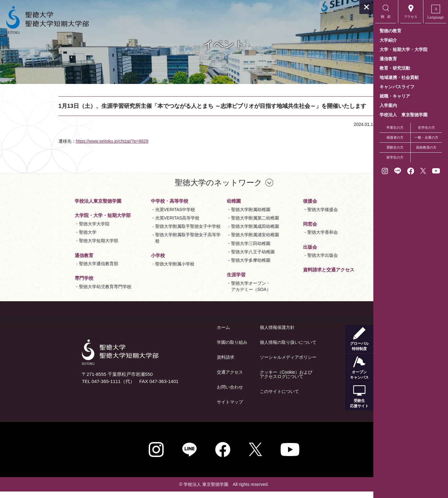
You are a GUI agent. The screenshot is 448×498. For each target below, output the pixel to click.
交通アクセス (193, 379)
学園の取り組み (195, 349)
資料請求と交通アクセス (291, 276)
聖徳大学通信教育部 (61, 270)
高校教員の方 (426, 147)
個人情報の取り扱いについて (251, 349)
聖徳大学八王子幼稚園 (216, 258)
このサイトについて (242, 398)
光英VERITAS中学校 (138, 216)
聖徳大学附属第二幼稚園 (218, 224)
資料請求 (188, 364)
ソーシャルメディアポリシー (251, 364)
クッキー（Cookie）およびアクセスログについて (249, 381)
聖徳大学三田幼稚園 (213, 250)
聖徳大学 (50, 239)
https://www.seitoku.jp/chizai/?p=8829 (103, 148)
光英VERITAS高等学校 (140, 224)
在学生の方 (426, 127)
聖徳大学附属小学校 (138, 270)
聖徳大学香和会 (285, 239)
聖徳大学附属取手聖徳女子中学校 (151, 233)
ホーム (186, 334)
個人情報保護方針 (240, 334)
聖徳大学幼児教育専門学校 (68, 293)
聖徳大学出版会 (285, 262)
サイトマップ (193, 408)
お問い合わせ (193, 394)
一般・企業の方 (426, 137)
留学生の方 (395, 157)
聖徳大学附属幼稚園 (213, 216)
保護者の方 (395, 137)
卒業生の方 (395, 127)
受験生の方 (395, 147)
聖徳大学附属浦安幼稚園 (218, 241)
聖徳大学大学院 (57, 230)
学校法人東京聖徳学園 (61, 207)
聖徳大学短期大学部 (61, 247)
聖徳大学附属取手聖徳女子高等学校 (151, 244)
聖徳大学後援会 (285, 216)
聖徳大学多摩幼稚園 (213, 267)
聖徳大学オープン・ (214, 293)
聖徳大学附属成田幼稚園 (218, 233)
